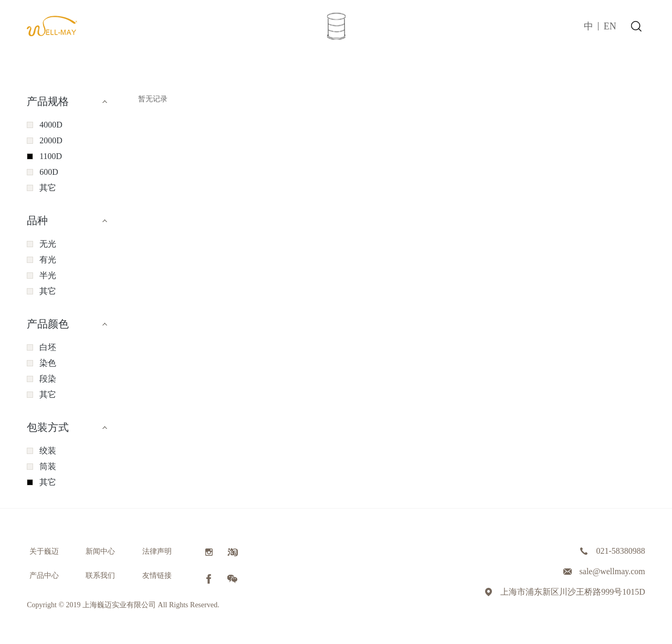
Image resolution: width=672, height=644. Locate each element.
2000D (51, 140)
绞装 (48, 451)
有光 (48, 260)
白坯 (48, 347)
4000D (51, 125)
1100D (51, 156)
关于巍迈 (44, 551)
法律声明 (157, 551)
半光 (48, 275)
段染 (48, 379)
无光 (48, 244)
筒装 (48, 466)
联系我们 (100, 576)
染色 (48, 363)
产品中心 (44, 576)
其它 (48, 188)
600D (49, 172)
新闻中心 (100, 551)
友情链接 (157, 576)
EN (610, 26)
